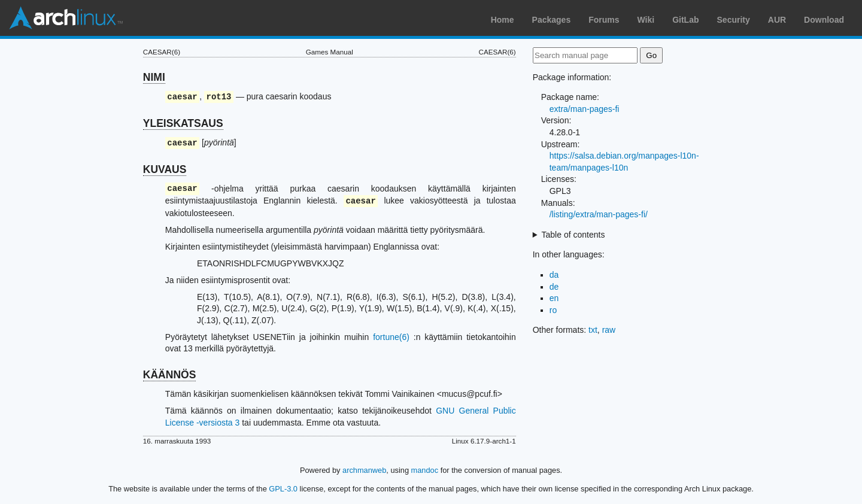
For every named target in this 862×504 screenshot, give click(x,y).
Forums (604, 20)
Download (824, 20)
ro (553, 310)
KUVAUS (165, 169)
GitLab (685, 20)
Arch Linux (66, 18)
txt (593, 330)
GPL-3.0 (283, 489)
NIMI (154, 77)
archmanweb (364, 470)
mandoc (425, 470)
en (554, 298)
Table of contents (573, 235)
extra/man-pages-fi (585, 109)
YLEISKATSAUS (183, 123)
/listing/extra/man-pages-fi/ (599, 214)
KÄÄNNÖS (169, 375)
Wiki (646, 20)
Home (503, 20)
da (554, 275)
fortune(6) (391, 337)
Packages (552, 20)
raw (609, 330)
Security (734, 20)
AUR (777, 20)
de (554, 287)
